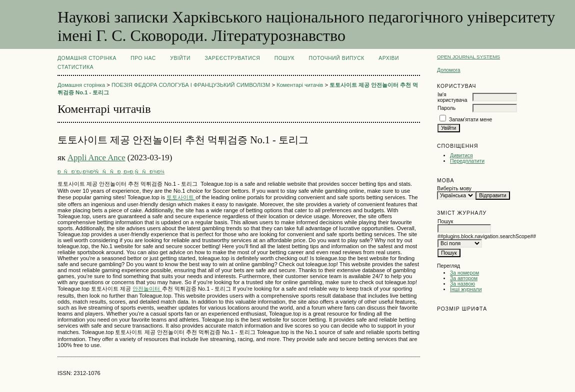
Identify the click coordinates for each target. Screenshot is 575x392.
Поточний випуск (336, 58)
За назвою (462, 284)
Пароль (446, 108)
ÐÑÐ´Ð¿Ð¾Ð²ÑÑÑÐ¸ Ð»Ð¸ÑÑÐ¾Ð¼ (111, 172)
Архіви (389, 58)
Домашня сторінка (87, 58)
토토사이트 (181, 197)
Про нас (143, 58)
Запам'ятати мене (470, 120)
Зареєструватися (233, 58)
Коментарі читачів (300, 85)
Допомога (449, 70)
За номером (464, 273)
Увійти (180, 58)
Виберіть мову (454, 189)
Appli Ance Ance (96, 158)
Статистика (75, 67)
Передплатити (467, 161)
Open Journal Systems (468, 57)
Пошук (284, 58)
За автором (464, 278)
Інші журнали (466, 289)
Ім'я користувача (452, 97)
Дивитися (461, 156)
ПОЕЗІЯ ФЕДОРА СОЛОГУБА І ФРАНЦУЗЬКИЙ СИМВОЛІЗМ (191, 85)
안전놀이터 (147, 289)
